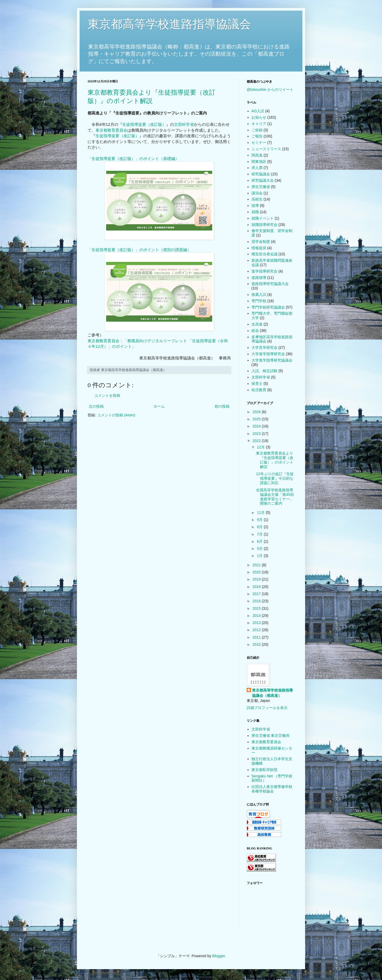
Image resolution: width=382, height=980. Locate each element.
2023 (257, 434)
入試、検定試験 (264, 371)
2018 (257, 587)
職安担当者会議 (264, 254)
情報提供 (259, 248)
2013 (257, 623)
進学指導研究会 (264, 271)
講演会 (257, 193)
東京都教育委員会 (111, 130)
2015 (257, 608)
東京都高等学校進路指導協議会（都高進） (272, 693)
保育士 (257, 384)
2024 (257, 426)
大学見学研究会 (264, 348)
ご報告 (257, 136)
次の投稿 (96, 406)
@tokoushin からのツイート (270, 90)
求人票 (257, 168)
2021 (257, 565)
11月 (261, 513)
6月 (260, 541)
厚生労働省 (261, 187)
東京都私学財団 (264, 770)
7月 (260, 534)
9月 (260, 520)
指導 (255, 206)
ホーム (159, 406)
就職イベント (263, 218)
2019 (257, 579)
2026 (257, 412)
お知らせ (259, 117)
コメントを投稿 (107, 395)
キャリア (259, 124)
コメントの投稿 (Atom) (116, 415)
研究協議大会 (263, 180)
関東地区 (259, 162)
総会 (255, 331)
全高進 (257, 324)
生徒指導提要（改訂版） (144, 124)
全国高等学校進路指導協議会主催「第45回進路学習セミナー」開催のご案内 (275, 497)
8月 (260, 527)
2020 (257, 572)
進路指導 (259, 278)
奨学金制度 (261, 242)
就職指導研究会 (264, 225)
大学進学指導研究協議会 (272, 360)
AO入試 (258, 111)
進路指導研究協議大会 (270, 284)
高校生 (257, 199)
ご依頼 (257, 130)
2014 (257, 616)
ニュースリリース (266, 149)
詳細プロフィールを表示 (267, 708)
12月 (261, 447)
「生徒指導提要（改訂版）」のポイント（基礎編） (133, 159)
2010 (257, 644)
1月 (260, 556)
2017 (257, 594)
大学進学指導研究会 (268, 354)
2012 (257, 630)
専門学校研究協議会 (268, 307)
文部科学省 (184, 124)
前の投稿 (222, 406)
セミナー (259, 142)
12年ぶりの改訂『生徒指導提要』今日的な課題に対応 (275, 478)
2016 (257, 601)
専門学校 (259, 301)
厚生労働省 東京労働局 (271, 736)
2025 (257, 419)
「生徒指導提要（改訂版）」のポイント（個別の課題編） (139, 250)
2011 (257, 637)
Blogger (218, 956)
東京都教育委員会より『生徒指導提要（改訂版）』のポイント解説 (275, 460)
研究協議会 (261, 174)
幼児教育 (259, 390)
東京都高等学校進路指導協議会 (169, 24)
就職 (255, 212)
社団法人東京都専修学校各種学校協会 (272, 789)
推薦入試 (259, 295)
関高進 (257, 155)
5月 (260, 549)
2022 (257, 441)
